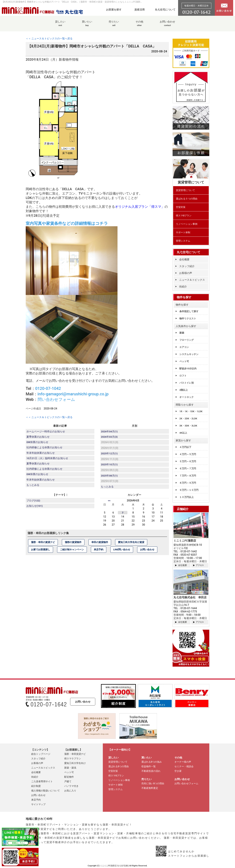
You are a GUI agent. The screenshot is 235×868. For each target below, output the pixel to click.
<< (109, 503)
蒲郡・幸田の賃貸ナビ (43, 544)
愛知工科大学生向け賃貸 (131, 544)
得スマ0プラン (184, 216)
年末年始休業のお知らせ (41, 454)
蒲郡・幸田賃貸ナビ (75, 754)
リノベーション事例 (187, 224)
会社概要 (184, 259)
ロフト (183, 376)
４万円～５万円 (188, 454)
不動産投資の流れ (151, 771)
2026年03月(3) (110, 437)
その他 (139, 25)
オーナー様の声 (183, 762)
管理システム (183, 241)
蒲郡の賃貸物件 (73, 544)
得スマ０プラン (73, 759)
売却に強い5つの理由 (153, 783)
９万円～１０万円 (189, 490)
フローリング (187, 340)
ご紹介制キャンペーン (72, 552)
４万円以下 (185, 447)
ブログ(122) (34, 503)
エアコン (184, 347)
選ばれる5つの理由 (119, 766)
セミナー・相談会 (184, 766)
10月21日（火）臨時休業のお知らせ (48, 460)
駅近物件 (69, 777)
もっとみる (33, 488)
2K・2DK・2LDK (188, 419)
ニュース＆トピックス (192, 280)
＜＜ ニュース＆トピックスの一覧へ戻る (49, 38)
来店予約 (99, 552)
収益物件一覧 (149, 766)
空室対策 (181, 207)
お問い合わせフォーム (186, 783)
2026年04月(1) (110, 432)
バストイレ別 (187, 383)
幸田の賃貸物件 (100, 544)
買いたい (87, 25)
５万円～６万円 (188, 461)
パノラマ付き (71, 786)
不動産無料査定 (150, 788)
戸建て (68, 781)
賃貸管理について (185, 190)
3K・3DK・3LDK (188, 426)
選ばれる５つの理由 (187, 199)
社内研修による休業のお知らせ (45, 449)
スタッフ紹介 (187, 266)
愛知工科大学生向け (75, 763)
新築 (182, 333)
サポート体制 (183, 232)
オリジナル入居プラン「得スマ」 (140, 207)
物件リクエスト (188, 318)
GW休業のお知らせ (38, 443)
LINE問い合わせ (122, 552)
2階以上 (184, 390)
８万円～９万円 (188, 483)
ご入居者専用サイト (42, 781)
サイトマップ (38, 804)
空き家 (178, 771)
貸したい (60, 25)
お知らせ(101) (35, 508)
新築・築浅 (70, 768)
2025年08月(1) (110, 477)
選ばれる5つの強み (152, 762)
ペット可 (184, 361)
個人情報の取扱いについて (46, 791)
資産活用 (140, 10)
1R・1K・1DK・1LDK (191, 411)
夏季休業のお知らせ (38, 437)
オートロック (187, 397)
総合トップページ (41, 754)
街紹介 (183, 287)
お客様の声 (186, 273)
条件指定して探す (189, 311)
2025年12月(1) (110, 454)
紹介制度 (36, 786)
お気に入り (70, 791)
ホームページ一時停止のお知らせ (46, 432)
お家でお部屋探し (41, 552)
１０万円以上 (187, 497)
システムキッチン (189, 354)
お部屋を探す (114, 10)
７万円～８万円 (188, 476)
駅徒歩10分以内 (188, 369)
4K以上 (183, 433)
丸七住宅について (165, 10)
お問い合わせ (167, 25)
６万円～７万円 (188, 469)
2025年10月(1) (110, 466)
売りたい (114, 25)
